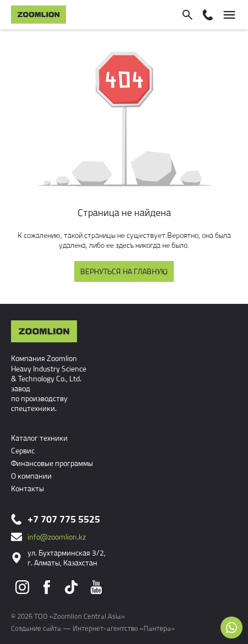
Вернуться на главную (124, 271)
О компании (31, 476)
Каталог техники (39, 438)
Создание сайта (36, 628)
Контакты (27, 488)
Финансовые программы (52, 463)
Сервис (23, 450)
